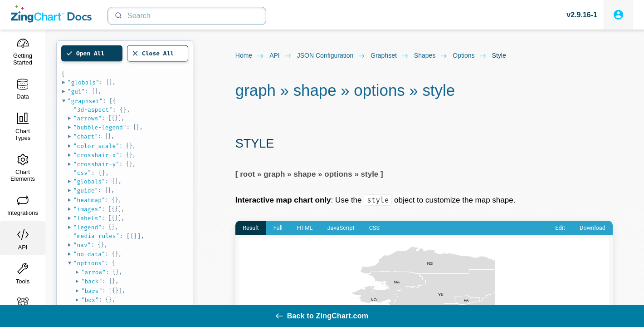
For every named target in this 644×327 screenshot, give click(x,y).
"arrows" (88, 118)
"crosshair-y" (96, 164)
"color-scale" (96, 146)
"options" (89, 263)
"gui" (76, 92)
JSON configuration (331, 56)
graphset (390, 56)
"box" (90, 300)
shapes (431, 56)
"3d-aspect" (93, 110)
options (469, 56)
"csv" (82, 173)
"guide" (86, 191)
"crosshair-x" (96, 155)
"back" (92, 281)
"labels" (88, 218)
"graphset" (85, 101)
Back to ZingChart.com (322, 316)
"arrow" (94, 272)
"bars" (92, 291)
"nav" (82, 245)
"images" (88, 209)
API (281, 56)
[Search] (187, 16)
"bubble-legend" (100, 127)
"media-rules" (96, 236)
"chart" (86, 136)
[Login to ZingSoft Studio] (618, 15)
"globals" (83, 82)
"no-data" (89, 254)
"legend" (88, 227)
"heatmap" (89, 200)
